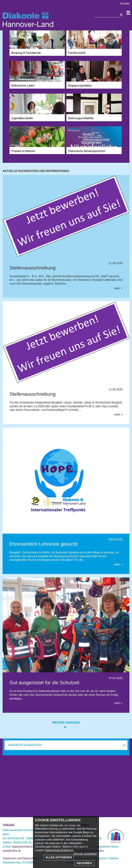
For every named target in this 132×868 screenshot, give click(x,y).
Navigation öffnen (128, 13)
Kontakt (125, 4)
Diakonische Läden (23, 86)
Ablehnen (84, 863)
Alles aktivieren (59, 857)
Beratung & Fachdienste (26, 53)
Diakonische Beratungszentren (87, 151)
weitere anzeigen (66, 723)
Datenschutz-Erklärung (59, 850)
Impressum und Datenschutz (20, 858)
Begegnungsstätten (80, 86)
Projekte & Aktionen (23, 151)
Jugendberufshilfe (22, 118)
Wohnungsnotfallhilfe (81, 118)
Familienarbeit (77, 53)
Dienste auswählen (85, 854)
